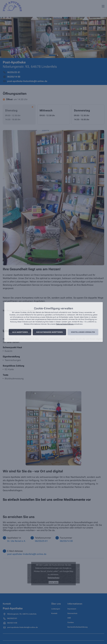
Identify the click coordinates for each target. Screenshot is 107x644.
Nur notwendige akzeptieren (49, 332)
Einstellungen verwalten (83, 332)
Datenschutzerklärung (65, 324)
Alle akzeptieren (20, 332)
